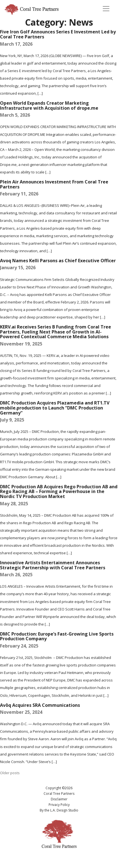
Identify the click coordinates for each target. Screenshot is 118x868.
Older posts (10, 773)
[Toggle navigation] (106, 9)
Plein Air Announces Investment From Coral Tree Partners (54, 184)
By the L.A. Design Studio (59, 810)
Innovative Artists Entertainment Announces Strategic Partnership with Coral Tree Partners (53, 565)
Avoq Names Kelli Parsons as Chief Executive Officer (58, 261)
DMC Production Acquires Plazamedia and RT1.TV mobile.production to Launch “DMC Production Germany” (55, 408)
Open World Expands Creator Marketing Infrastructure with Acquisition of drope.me (49, 106)
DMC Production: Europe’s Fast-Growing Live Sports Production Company (57, 636)
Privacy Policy (59, 805)
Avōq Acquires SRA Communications (40, 705)
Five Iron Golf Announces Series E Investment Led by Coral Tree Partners (58, 34)
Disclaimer (59, 799)
